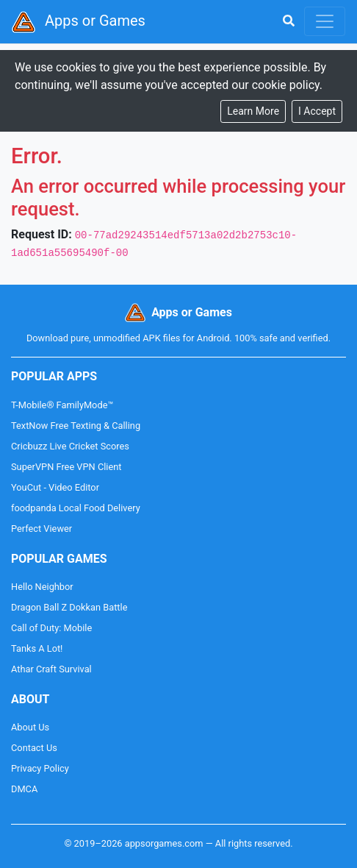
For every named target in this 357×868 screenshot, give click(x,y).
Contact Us (34, 748)
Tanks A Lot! (37, 648)
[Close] (317, 111)
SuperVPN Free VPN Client (66, 467)
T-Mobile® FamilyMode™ (62, 405)
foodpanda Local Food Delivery (76, 508)
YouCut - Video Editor (55, 487)
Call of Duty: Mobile (51, 628)
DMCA (24, 789)
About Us (30, 727)
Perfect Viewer (42, 529)
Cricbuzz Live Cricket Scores (70, 446)
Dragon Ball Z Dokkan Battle (69, 607)
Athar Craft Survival (51, 669)
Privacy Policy (40, 768)
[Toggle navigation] (325, 21)
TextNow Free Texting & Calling (76, 426)
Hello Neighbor (42, 587)
